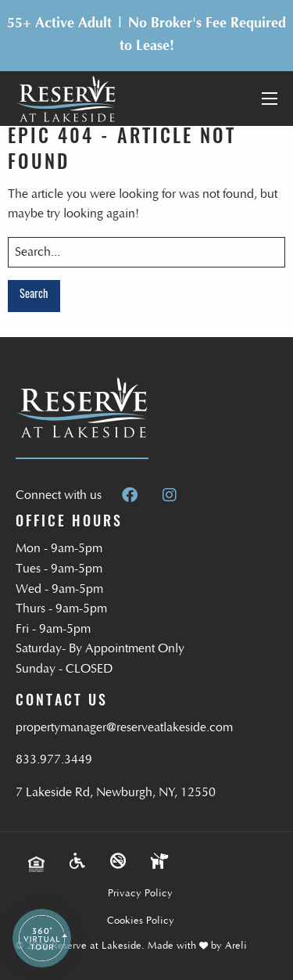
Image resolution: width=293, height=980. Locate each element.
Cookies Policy (141, 921)
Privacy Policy (140, 894)
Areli (236, 946)
